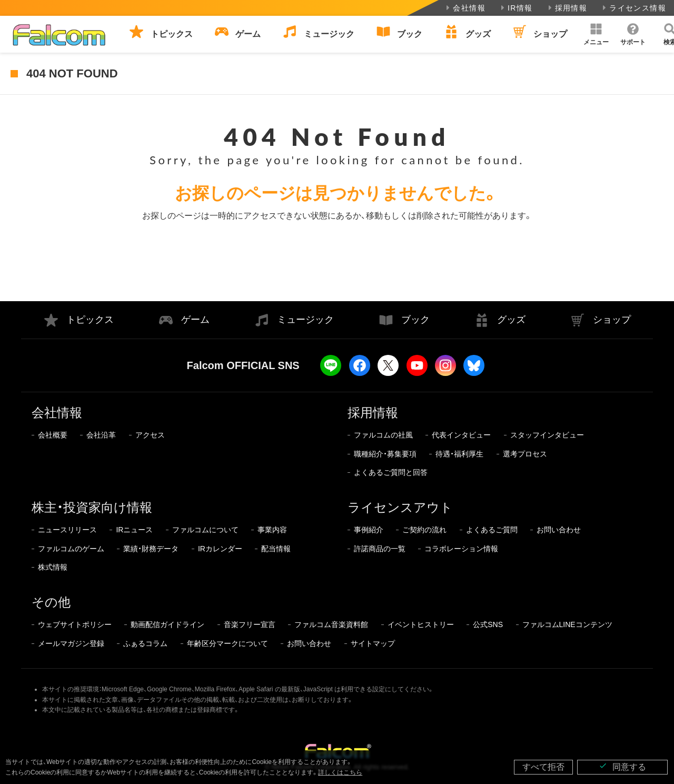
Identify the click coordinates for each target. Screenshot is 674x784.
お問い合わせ (559, 530)
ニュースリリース (67, 530)
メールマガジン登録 (71, 643)
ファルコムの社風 (383, 435)
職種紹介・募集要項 (385, 454)
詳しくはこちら (340, 772)
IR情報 (516, 8)
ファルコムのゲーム (71, 549)
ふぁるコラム (145, 643)
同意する (622, 766)
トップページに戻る (337, 261)
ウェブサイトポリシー (75, 624)
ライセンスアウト (400, 507)
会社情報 (465, 8)
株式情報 (53, 567)
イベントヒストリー (421, 624)
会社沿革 (101, 435)
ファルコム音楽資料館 (331, 624)
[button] (596, 34)
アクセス (150, 435)
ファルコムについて (205, 530)
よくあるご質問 (492, 530)
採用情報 (567, 8)
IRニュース (134, 530)
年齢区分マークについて (227, 643)
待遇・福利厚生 (459, 454)
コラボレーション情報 (461, 549)
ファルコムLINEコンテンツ (567, 624)
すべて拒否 (543, 767)
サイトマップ (373, 643)
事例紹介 (369, 530)
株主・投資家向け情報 (92, 507)
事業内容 (272, 530)
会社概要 (53, 435)
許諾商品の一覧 (380, 549)
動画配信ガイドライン (167, 624)
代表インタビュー (461, 435)
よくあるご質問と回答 (391, 472)
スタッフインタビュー (547, 435)
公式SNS (488, 624)
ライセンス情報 (633, 8)
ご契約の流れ (424, 530)
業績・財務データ (151, 549)
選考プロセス (525, 454)
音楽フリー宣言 (250, 624)
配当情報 (276, 549)
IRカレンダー (220, 549)
